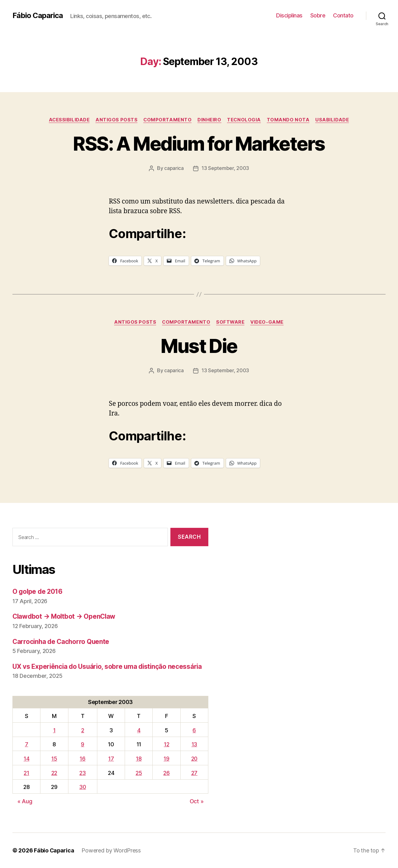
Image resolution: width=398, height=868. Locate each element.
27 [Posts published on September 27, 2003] (194, 773)
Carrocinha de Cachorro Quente (62, 641)
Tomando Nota (289, 120)
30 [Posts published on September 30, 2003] (82, 787)
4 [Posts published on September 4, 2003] (139, 730)
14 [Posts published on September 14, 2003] (26, 759)
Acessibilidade (68, 120)
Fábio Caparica (38, 16)
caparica (174, 168)
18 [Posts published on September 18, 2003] (138, 759)
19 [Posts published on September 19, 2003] (166, 759)
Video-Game (268, 322)
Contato (343, 15)
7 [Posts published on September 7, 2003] (26, 744)
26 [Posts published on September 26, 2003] (166, 773)
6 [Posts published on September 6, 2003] (194, 730)
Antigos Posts (116, 120)
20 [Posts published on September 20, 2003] (194, 759)
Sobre (318, 15)
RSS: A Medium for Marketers (199, 144)
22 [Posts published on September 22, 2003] (54, 773)
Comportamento (167, 120)
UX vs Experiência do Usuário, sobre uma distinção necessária (109, 666)
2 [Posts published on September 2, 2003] (82, 730)
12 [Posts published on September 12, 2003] (166, 744)
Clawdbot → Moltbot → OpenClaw (65, 616)
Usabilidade (334, 120)
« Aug (25, 801)
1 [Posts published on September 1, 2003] (54, 730)
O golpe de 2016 (38, 591)
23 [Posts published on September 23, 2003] (82, 773)
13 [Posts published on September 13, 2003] (194, 744)
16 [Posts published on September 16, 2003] (82, 759)
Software (231, 322)
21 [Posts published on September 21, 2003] (26, 773)
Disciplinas (289, 15)
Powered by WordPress (112, 850)
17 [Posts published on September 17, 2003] (111, 759)
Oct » (197, 801)
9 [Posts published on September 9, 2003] (82, 744)
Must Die (199, 346)
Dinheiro (210, 120)
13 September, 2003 (225, 168)
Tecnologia (245, 120)
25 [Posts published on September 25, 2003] (138, 773)
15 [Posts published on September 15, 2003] (53, 759)
